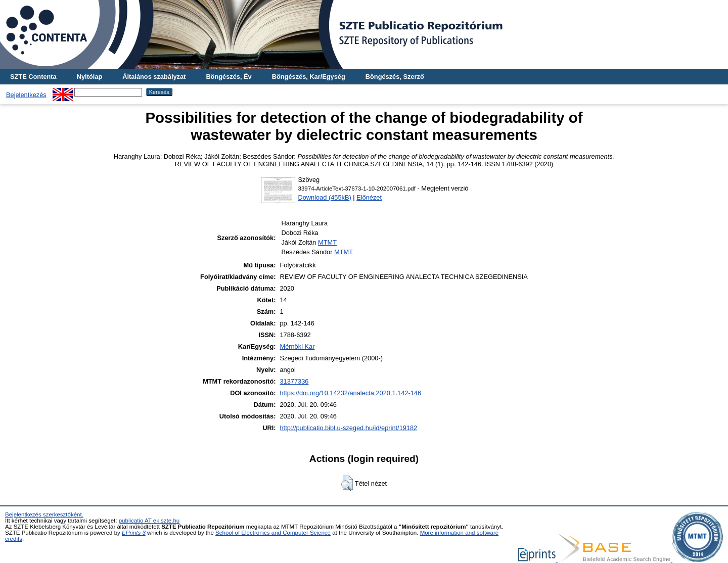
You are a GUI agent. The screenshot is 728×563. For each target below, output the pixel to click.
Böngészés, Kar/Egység (309, 77)
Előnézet (369, 197)
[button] (347, 483)
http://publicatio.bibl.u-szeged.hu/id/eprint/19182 (348, 428)
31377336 (294, 381)
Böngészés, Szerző (395, 77)
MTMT (327, 242)
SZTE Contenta (33, 77)
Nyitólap (89, 77)
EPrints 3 (134, 533)
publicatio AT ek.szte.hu (149, 521)
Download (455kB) (325, 197)
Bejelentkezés (26, 95)
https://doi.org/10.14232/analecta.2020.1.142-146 (350, 393)
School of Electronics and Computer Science (273, 533)
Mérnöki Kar (297, 346)
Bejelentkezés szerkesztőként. (44, 514)
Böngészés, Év (229, 77)
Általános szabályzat (154, 77)
